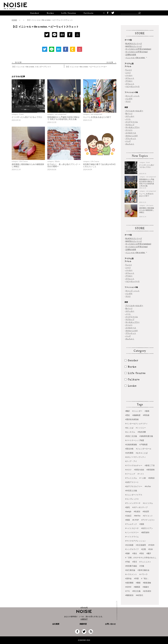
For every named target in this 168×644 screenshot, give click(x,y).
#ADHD (128, 587)
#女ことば (129, 428)
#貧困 (142, 524)
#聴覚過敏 (147, 583)
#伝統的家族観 (131, 445)
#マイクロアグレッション (136, 541)
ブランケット (131, 138)
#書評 (149, 553)
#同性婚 (146, 415)
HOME (14, 20)
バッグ (128, 141)
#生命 (151, 549)
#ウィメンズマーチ (133, 503)
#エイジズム (148, 503)
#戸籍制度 (144, 445)
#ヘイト (141, 474)
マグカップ (130, 125)
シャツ (128, 73)
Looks (131, 386)
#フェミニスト (145, 562)
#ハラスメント (131, 574)
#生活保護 (129, 545)
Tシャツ (129, 70)
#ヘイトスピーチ (132, 528)
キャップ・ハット (132, 96)
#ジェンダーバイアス (134, 495)
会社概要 (56, 624)
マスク (128, 101)
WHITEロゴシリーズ (134, 46)
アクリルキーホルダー (134, 111)
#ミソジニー (141, 428)
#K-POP (136, 520)
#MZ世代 (139, 595)
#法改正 (128, 516)
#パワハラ (144, 574)
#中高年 (152, 545)
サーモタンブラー (132, 127)
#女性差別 (147, 591)
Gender (35, 13)
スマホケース (131, 133)
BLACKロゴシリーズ (134, 44)
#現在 (142, 553)
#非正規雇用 (141, 545)
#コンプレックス (132, 499)
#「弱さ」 (145, 579)
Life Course (69, 13)
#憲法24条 (129, 449)
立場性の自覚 (131, 55)
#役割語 (152, 478)
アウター (129, 81)
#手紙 (128, 562)
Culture (89, 13)
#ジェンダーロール (144, 449)
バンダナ (129, 99)
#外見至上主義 (131, 491)
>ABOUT (84, 619)
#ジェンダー (137, 411)
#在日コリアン (147, 528)
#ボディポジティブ (140, 507)
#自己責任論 (130, 570)
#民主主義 (136, 591)
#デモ (128, 591)
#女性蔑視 (129, 453)
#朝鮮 (128, 553)
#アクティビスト (148, 520)
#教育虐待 (145, 532)
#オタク (128, 470)
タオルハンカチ (132, 136)
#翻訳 (128, 411)
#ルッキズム (130, 432)
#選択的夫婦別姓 (132, 419)
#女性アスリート (132, 482)
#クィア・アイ (131, 461)
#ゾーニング (130, 474)
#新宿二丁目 (150, 465)
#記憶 (144, 549)
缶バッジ (129, 113)
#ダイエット (148, 516)
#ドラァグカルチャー (134, 465)
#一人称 (143, 478)
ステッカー (130, 116)
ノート (128, 119)
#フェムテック (131, 524)
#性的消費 (142, 432)
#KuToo (148, 486)
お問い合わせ (110, 624)
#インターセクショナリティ (136, 424)
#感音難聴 (129, 583)
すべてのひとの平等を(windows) (138, 49)
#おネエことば (142, 453)
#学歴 (136, 579)
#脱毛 (128, 507)
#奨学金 (128, 579)
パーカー (129, 75)
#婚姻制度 (136, 415)
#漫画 (147, 411)
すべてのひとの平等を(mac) (137, 52)
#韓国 (128, 520)
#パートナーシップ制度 (135, 440)
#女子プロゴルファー (134, 486)
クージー (129, 130)
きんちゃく (130, 144)
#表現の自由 (139, 470)
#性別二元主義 (131, 436)
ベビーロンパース (132, 86)
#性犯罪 (146, 512)
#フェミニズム (131, 478)
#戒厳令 (146, 587)
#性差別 (137, 512)
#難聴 (138, 583)
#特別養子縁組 (131, 566)
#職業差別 (129, 595)
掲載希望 (82, 624)
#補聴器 (137, 587)
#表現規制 (151, 470)
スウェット (130, 78)
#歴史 (128, 415)
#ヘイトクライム (132, 537)
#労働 (142, 566)
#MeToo (137, 516)
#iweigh (128, 512)
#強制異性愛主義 (146, 436)
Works (50, 13)
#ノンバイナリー (132, 532)
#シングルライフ (132, 549)
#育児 (135, 562)
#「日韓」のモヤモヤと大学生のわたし (141, 558)
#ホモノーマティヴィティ (136, 457)
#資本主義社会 (144, 570)
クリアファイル (132, 122)
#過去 (135, 553)
